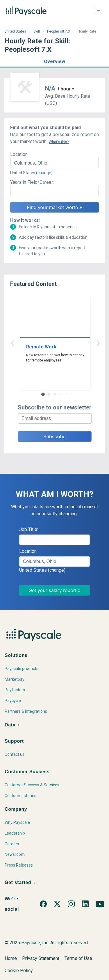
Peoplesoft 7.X (59, 31)
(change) (44, 173)
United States (15, 31)
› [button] (61, 342)
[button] (54, 61)
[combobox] (54, 163)
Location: (19, 154)
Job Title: (29, 529)
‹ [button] (48, 342)
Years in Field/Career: (32, 182)
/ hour (64, 89)
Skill (37, 31)
